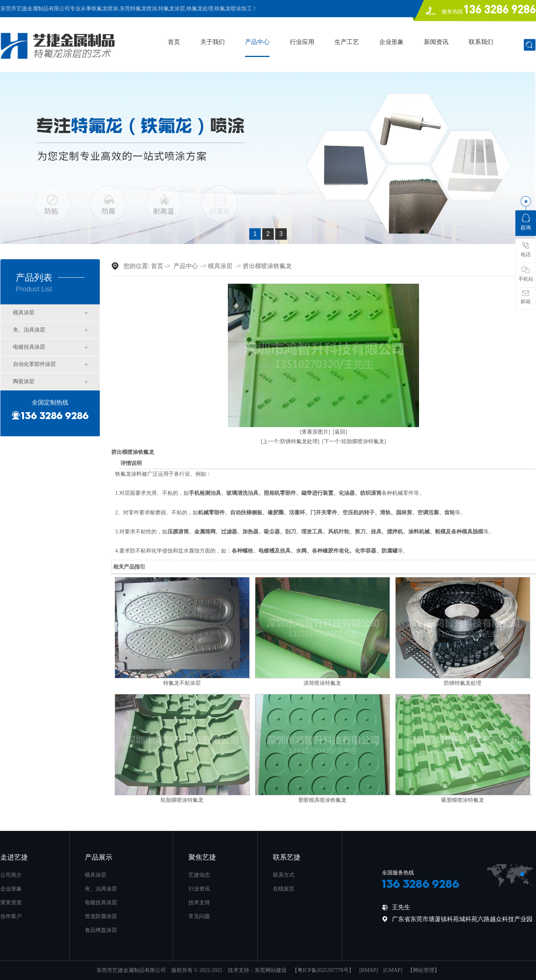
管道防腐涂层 (101, 916)
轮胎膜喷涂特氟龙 (182, 800)
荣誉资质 (11, 903)
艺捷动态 (199, 875)
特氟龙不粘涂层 (182, 683)
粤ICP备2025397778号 (323, 970)
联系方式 (284, 875)
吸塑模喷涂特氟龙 (463, 800)
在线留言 (284, 889)
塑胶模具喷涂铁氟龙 (322, 800)
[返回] (340, 432)
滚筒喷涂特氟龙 (322, 683)
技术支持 (199, 903)
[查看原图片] (315, 432)
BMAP (369, 970)
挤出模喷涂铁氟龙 (267, 266)
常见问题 (199, 916)
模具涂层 (24, 313)
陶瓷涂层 (24, 381)
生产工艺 (347, 42)
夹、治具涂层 (29, 330)
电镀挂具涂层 (29, 347)
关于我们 (213, 42)
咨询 (526, 222)
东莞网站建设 (271, 970)
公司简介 (11, 875)
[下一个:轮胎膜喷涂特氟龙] (354, 441)
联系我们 (481, 42)
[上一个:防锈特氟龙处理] (290, 441)
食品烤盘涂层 (101, 930)
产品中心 (257, 42)
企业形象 (391, 42)
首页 (174, 42)
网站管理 (424, 970)
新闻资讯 (436, 42)
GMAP (393, 970)
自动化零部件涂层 (34, 364)
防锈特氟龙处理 (463, 683)
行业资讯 (199, 889)
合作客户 (11, 916)
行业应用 (302, 42)
